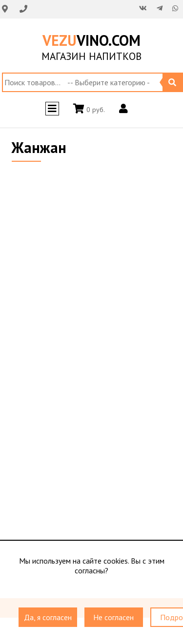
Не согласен (113, 618)
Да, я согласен (48, 618)
